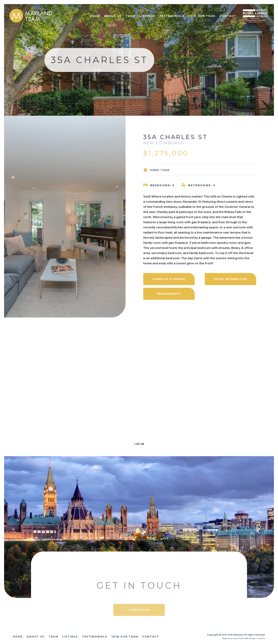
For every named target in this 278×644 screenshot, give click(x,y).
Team (131, 16)
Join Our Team (202, 16)
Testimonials (172, 16)
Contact (228, 16)
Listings (147, 16)
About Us (113, 16)
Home (95, 16)
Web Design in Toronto (255, 638)
